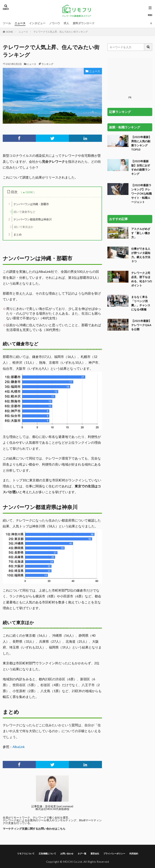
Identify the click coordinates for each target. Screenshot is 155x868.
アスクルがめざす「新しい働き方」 (141, 196)
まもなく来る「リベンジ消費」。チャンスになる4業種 (141, 267)
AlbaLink (19, 747)
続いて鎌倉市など (23, 212)
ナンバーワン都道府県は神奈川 (29, 219)
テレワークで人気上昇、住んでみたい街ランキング (61, 32)
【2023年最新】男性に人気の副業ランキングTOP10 (141, 107)
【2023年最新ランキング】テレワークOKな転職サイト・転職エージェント (141, 157)
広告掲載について (47, 854)
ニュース (20, 23)
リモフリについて (26, 854)
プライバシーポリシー (114, 854)
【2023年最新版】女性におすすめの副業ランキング (141, 131)
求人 (66, 23)
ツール (7, 23)
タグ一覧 (82, 854)
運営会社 (95, 854)
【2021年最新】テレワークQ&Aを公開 (141, 289)
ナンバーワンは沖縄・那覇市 (28, 204)
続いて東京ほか (22, 227)
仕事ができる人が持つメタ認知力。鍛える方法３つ (141, 219)
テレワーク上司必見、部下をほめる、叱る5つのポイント (142, 243)
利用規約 (134, 854)
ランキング (47, 64)
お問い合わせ (67, 854)
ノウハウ (55, 23)
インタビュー (37, 23)
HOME (10, 32)
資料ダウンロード (84, 23)
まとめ (14, 235)
